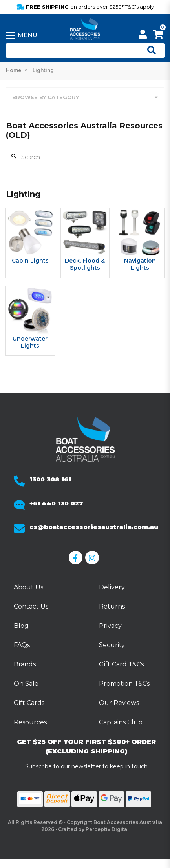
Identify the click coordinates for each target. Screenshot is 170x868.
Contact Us (31, 606)
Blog (21, 626)
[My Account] (143, 36)
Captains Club (121, 722)
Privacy (110, 626)
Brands (25, 664)
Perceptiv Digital (107, 829)
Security (112, 645)
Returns (112, 606)
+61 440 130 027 (56, 503)
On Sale (26, 684)
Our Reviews (119, 703)
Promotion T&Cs (124, 684)
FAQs (22, 645)
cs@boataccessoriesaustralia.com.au (94, 527)
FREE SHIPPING (85, 7)
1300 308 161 (50, 479)
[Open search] (148, 51)
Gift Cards (29, 703)
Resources (30, 722)
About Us (28, 587)
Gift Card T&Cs (121, 664)
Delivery (112, 587)
